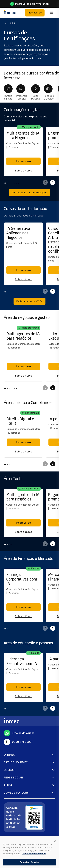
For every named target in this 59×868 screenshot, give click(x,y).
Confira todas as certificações (29, 193)
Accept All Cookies (29, 862)
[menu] (51, 13)
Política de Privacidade (34, 854)
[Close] (55, 841)
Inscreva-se (35, 13)
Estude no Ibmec (16, 762)
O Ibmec (9, 755)
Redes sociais (14, 778)
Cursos (9, 770)
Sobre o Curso (24, 171)
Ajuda (8, 785)
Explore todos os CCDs (29, 301)
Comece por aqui (16, 793)
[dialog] (29, 852)
